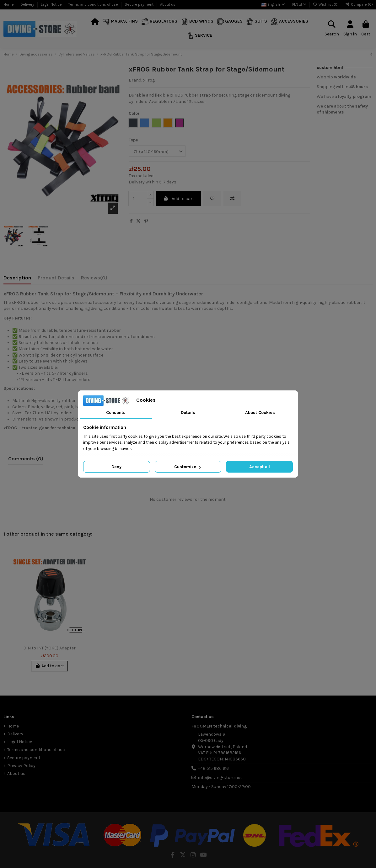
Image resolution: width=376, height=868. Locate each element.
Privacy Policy (21, 766)
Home (9, 4)
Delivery (28, 4)
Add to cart (179, 199)
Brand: (135, 80)
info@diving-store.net (220, 778)
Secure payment (140, 4)
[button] (120, 22)
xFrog (149, 80)
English (274, 4)
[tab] (94, 279)
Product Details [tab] (56, 278)
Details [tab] (188, 413)
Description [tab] (17, 278)
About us (168, 4)
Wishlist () (326, 4)
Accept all (260, 467)
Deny (116, 467)
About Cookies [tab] (260, 413)
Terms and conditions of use (94, 4)
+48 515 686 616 (213, 768)
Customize (188, 467)
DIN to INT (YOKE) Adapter (49, 648)
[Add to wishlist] (212, 199)
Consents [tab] (116, 413)
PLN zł (299, 4)
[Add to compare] (232, 199)
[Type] (157, 151)
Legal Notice (52, 4)
